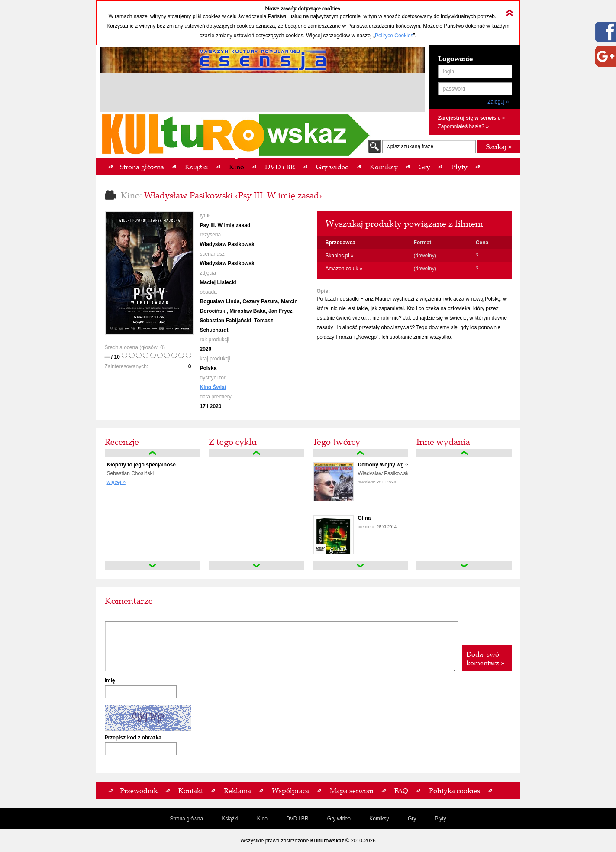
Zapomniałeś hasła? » (463, 126)
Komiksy (379, 819)
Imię (110, 680)
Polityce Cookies (394, 36)
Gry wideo (339, 819)
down (152, 566)
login (449, 71)
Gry (412, 819)
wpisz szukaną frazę (410, 146)
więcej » (116, 482)
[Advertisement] (263, 94)
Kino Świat (213, 387)
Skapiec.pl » (340, 256)
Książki (230, 819)
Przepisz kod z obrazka (133, 738)
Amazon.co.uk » (344, 269)
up (152, 453)
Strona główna (186, 819)
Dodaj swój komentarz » (485, 658)
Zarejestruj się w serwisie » (472, 118)
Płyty (441, 819)
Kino (262, 819)
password (454, 89)
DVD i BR (297, 819)
